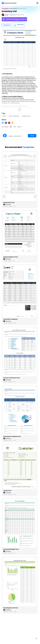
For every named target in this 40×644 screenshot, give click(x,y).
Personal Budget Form (11, 549)
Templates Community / (10, 9)
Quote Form (7, 491)
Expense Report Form (11, 257)
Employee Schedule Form (12, 436)
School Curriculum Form (12, 378)
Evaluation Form (9, 203)
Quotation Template (11, 319)
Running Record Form (11, 608)
